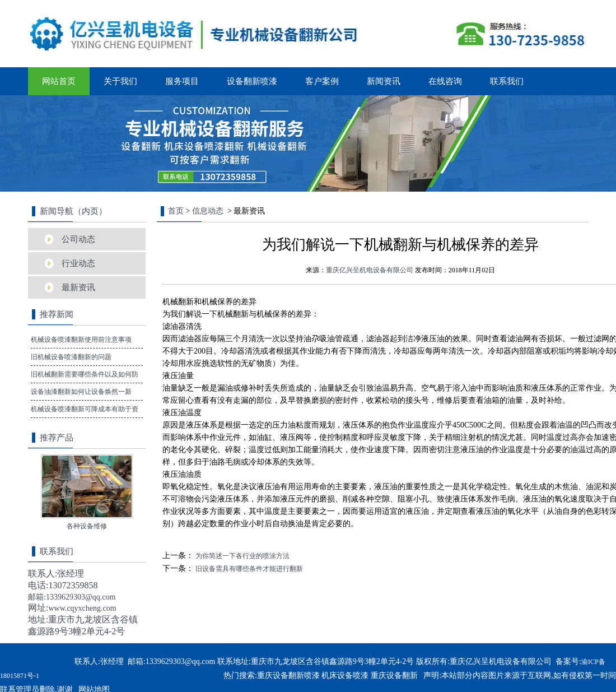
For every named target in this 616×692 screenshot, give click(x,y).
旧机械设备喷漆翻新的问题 (71, 357)
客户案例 (322, 81)
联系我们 (507, 81)
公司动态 (78, 239)
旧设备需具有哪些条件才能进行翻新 (248, 569)
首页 (176, 211)
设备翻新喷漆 (252, 81)
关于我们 (120, 81)
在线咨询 (445, 81)
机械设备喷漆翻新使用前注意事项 (81, 340)
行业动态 (78, 263)
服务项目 (182, 81)
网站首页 (59, 81)
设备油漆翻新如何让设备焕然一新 (81, 392)
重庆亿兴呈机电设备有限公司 (370, 270)
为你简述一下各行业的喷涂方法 (242, 556)
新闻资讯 (384, 81)
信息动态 (208, 211)
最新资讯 (78, 287)
